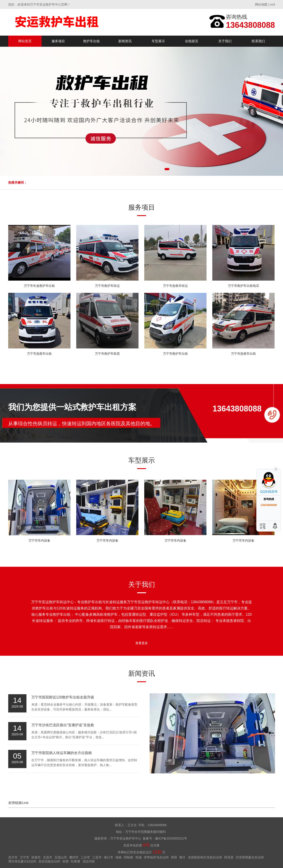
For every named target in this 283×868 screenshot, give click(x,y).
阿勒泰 (128, 857)
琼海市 (36, 857)
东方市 (13, 857)
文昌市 (48, 857)
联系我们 (258, 41)
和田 (174, 857)
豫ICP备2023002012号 (171, 838)
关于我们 (225, 41)
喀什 (183, 857)
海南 (118, 857)
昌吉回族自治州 (49, 861)
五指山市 (61, 857)
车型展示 (158, 41)
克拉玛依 (89, 861)
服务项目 (58, 41)
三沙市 (85, 857)
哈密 (66, 861)
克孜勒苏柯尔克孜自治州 (205, 857)
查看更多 (142, 643)
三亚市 (97, 857)
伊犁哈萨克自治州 (156, 857)
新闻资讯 (125, 41)
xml (273, 4)
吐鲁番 (76, 861)
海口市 (108, 857)
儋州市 (74, 857)
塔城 (138, 857)
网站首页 (25, 41)
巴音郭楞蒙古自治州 (250, 857)
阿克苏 (229, 857)
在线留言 (192, 41)
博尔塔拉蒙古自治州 (22, 861)
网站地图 (261, 4)
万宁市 (24, 857)
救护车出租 (91, 41)
